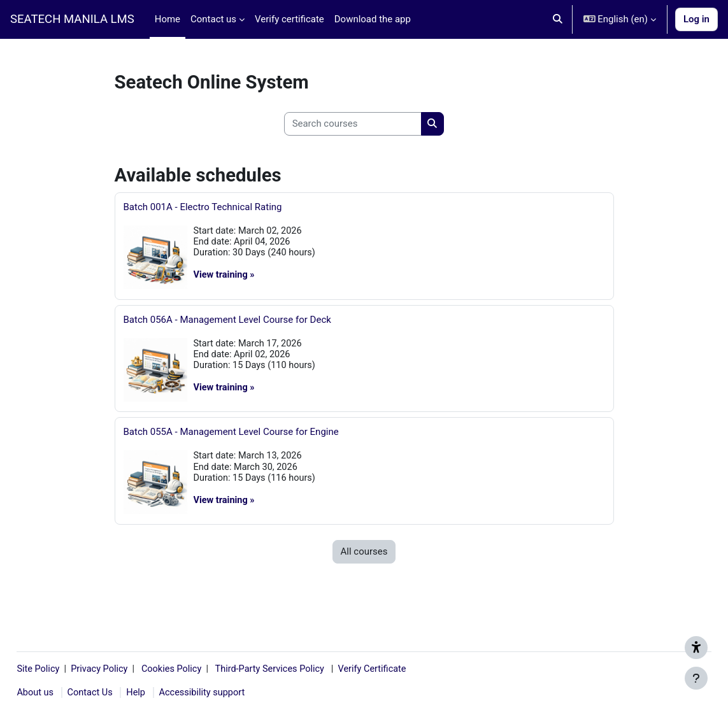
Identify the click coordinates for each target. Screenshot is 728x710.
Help (167, 693)
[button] (558, 19)
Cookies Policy (206, 668)
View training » (225, 276)
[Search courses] (353, 124)
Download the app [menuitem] (373, 19)
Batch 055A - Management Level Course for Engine (231, 436)
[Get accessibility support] (696, 648)
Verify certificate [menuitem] (289, 19)
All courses (364, 558)
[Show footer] (696, 678)
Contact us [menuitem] (213, 19)
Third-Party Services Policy (305, 668)
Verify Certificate (412, 668)
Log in (696, 19)
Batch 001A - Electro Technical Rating (203, 207)
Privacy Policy (132, 668)
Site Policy (68, 668)
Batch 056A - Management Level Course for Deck (227, 322)
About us (64, 693)
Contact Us (120, 693)
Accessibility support (235, 693)
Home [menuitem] (168, 19)
